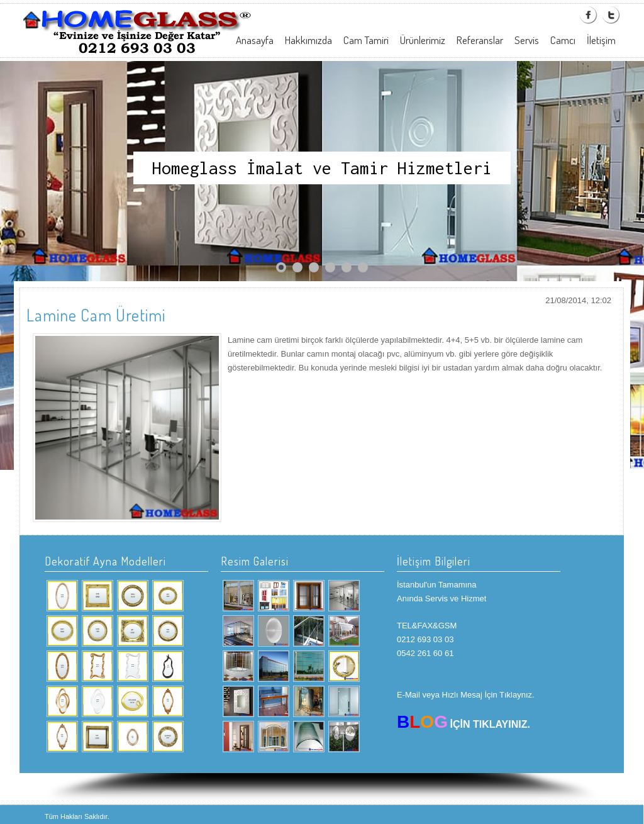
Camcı (563, 40)
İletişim (601, 40)
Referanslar (480, 40)
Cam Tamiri (366, 40)
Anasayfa (255, 40)
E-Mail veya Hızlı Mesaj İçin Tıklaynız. (466, 695)
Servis (527, 40)
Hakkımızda (308, 40)
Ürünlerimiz (423, 40)
